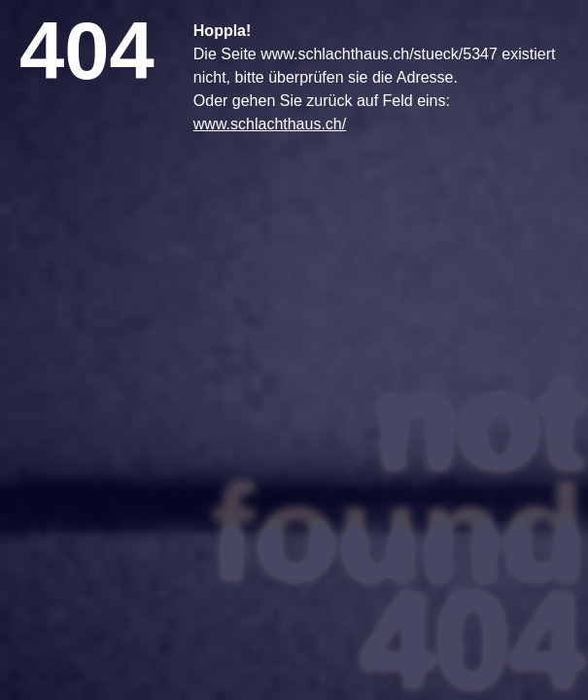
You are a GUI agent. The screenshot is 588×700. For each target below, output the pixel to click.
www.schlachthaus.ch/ (270, 124)
